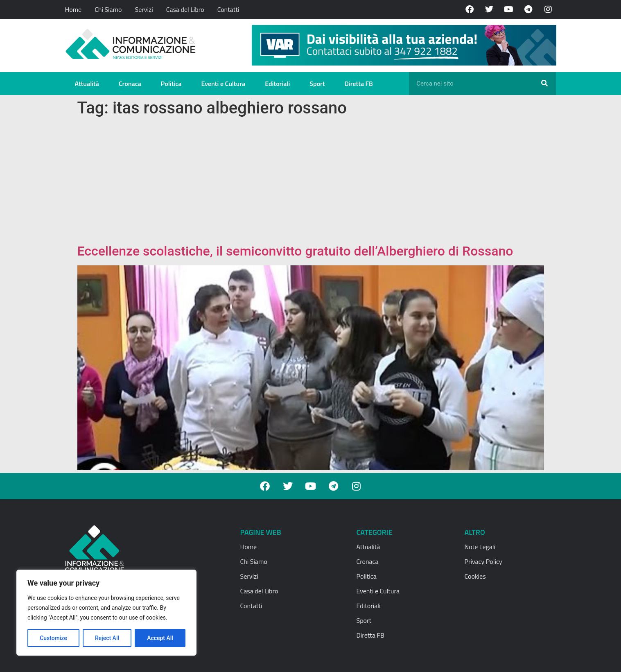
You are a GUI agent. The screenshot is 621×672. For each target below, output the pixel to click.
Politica (171, 84)
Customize (53, 638)
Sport (317, 84)
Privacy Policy (483, 561)
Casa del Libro (185, 9)
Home (73, 9)
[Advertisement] (311, 182)
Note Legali (480, 547)
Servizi (144, 9)
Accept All (160, 638)
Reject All (107, 638)
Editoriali (277, 84)
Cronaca (130, 84)
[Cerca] (544, 84)
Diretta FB (359, 84)
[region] (106, 613)
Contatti (228, 9)
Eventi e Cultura (223, 84)
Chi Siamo (108, 9)
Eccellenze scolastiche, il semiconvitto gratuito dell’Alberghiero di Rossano (295, 251)
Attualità (87, 84)
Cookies (475, 576)
